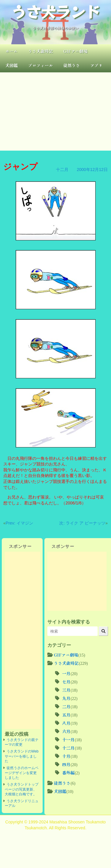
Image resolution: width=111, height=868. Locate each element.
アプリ (96, 65)
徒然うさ (72, 65)
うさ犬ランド (56, 11)
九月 (66, 698)
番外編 (68, 773)
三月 (66, 690)
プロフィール (41, 65)
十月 (66, 756)
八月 (66, 723)
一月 (66, 673)
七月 (66, 682)
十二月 (62, 170)
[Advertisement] (55, 111)
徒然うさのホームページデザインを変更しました (22, 773)
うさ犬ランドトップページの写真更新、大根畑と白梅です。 (22, 789)
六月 (66, 731)
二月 (66, 706)
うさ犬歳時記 (41, 51)
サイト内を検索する (69, 622)
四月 (66, 764)
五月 (66, 715)
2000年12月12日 (92, 170)
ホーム (12, 51)
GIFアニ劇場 (75, 51)
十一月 (68, 740)
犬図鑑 (12, 65)
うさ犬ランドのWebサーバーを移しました (22, 756)
